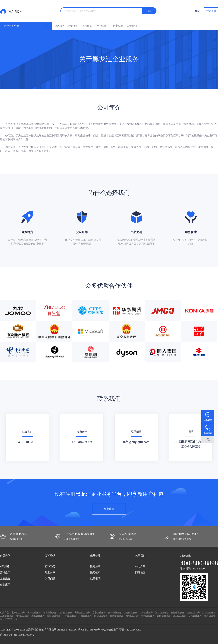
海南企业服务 (101, 616)
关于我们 (132, 26)
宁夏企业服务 (11, 619)
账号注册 (95, 566)
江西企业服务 (209, 613)
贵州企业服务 (148, 616)
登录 (197, 11)
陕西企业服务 (179, 616)
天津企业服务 (34, 613)
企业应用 (101, 26)
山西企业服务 (65, 613)
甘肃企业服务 (195, 616)
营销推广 (73, 26)
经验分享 (50, 572)
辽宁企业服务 (99, 613)
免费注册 (211, 11)
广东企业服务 (69, 616)
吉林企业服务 (115, 613)
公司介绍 (140, 566)
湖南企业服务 (54, 616)
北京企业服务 (18, 613)
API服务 (60, 26)
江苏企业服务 (146, 613)
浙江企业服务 (162, 613)
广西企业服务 (85, 616)
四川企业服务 (132, 616)
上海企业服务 (130, 613)
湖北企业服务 (38, 616)
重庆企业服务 (117, 616)
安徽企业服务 (178, 613)
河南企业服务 (22, 616)
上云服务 (87, 26)
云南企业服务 (164, 616)
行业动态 (118, 26)
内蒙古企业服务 (82, 613)
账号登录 (95, 572)
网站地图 (140, 572)
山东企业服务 (7, 616)
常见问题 (50, 579)
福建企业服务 (193, 613)
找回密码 (95, 579)
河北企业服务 (50, 613)
